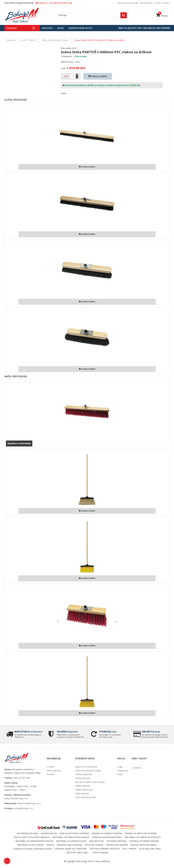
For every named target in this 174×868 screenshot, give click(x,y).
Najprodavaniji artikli (80, 28)
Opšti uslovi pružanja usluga (88, 770)
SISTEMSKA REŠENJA (116, 841)
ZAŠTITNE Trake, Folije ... (78, 852)
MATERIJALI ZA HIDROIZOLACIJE (71, 841)
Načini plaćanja (146, 3)
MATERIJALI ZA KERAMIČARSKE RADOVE (34, 841)
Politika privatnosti (83, 774)
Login (120, 767)
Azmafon (137, 768)
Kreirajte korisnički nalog (61, 3)
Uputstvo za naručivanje (128, 3)
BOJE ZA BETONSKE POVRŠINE (74, 833)
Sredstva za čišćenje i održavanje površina (33, 849)
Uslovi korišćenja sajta (85, 797)
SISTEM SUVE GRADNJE (117, 845)
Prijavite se (42, 3)
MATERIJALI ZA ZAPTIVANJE (30, 845)
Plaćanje (150, 732)
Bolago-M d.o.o (88, 861)
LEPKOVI (50, 845)
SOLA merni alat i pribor (150, 849)
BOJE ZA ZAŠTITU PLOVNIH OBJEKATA (32, 837)
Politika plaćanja (82, 786)
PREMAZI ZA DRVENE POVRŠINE (107, 833)
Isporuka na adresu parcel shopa (90, 782)
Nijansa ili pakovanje (19, 443)
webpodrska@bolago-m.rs (16, 798)
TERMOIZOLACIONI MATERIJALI (107, 837)
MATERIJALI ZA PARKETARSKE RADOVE (71, 837)
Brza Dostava (28, 732)
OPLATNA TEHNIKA (94, 845)
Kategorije (12, 28)
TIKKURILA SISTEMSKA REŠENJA (144, 841)
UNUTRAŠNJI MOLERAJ (27, 833)
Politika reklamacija (84, 790)
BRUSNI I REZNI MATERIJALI (144, 845)
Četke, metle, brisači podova (55, 40)
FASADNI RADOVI (49, 833)
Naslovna (47, 28)
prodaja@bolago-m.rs (23, 808)
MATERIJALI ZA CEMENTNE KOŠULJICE (143, 837)
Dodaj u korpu (87, 167)
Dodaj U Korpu (98, 76)
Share (64, 93)
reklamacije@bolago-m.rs (29, 803)
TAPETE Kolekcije (100, 852)
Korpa (162, 16)
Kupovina (67, 732)
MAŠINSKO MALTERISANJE (69, 845)
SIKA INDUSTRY (97, 841)
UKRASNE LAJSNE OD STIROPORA (71, 849)
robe (107, 732)
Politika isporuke (83, 778)
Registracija (123, 770)
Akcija (60, 28)
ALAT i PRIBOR (28, 40)
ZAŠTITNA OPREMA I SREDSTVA (105, 849)
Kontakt (166, 3)
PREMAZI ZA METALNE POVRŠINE (141, 833)
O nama (158, 3)
